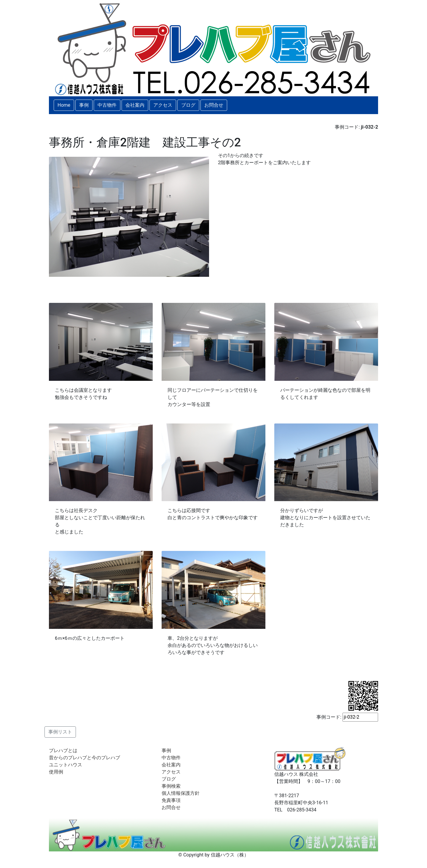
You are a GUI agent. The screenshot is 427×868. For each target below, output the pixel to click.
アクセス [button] (163, 105)
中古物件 (171, 758)
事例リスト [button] (60, 732)
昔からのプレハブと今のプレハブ (85, 758)
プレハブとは (63, 750)
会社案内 (171, 765)
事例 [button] (84, 105)
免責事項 (171, 800)
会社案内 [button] (135, 105)
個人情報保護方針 (181, 793)
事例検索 (171, 786)
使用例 (56, 772)
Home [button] (64, 105)
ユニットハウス (66, 765)
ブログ (169, 779)
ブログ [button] (188, 105)
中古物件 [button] (107, 105)
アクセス (171, 772)
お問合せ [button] (214, 105)
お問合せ (171, 807)
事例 (166, 750)
